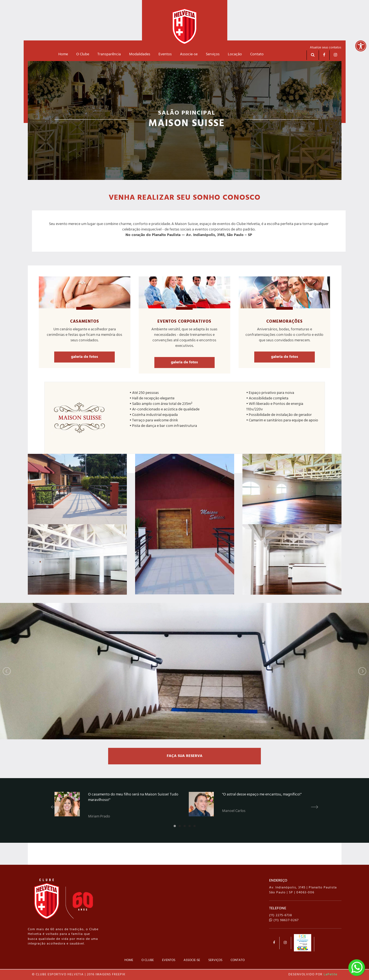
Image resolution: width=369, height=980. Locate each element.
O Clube (83, 54)
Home (63, 54)
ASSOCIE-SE (192, 960)
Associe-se (189, 54)
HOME (129, 960)
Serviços (213, 54)
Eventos (165, 54)
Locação (235, 54)
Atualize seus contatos (326, 48)
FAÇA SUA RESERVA (185, 756)
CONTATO (238, 960)
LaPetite (330, 974)
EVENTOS (169, 960)
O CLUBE (148, 960)
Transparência (109, 54)
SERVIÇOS (215, 960)
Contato (257, 54)
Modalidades (140, 54)
